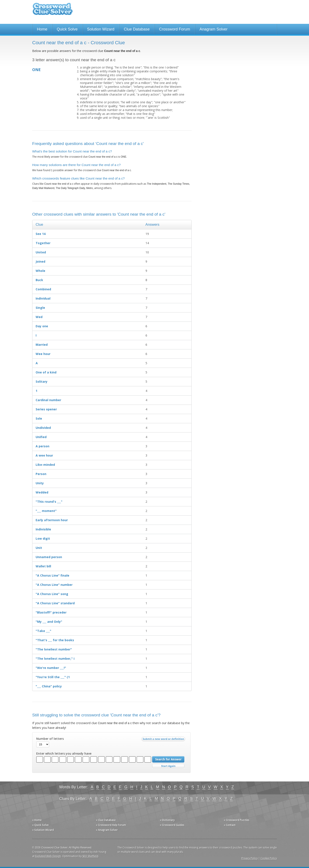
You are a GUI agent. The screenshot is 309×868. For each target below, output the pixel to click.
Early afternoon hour (52, 520)
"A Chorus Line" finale (52, 575)
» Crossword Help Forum (111, 825)
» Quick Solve (40, 825)
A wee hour (44, 455)
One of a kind (46, 372)
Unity (40, 483)
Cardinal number (48, 400)
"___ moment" (46, 511)
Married (42, 345)
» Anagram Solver (107, 830)
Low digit (43, 538)
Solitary (42, 381)
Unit (39, 548)
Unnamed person (49, 557)
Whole (40, 271)
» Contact (230, 825)
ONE (36, 70)
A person (42, 446)
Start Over (168, 766)
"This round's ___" (49, 502)
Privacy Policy (250, 858)
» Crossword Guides (172, 825)
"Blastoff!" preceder (51, 612)
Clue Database (137, 29)
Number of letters (50, 739)
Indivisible (43, 529)
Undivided (43, 428)
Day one (42, 326)
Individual (43, 298)
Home (42, 29)
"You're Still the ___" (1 (53, 677)
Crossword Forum (175, 29)
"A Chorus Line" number (54, 585)
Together (43, 243)
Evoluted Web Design (48, 856)
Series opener (46, 409)
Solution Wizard (101, 29)
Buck (39, 280)
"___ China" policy (49, 686)
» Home (37, 820)
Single (40, 308)
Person (41, 474)
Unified (41, 437)
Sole (39, 418)
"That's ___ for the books (55, 640)
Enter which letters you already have (64, 754)
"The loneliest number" (54, 649)
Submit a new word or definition (164, 740)
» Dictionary (167, 820)
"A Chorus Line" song (52, 594)
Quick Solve (67, 29)
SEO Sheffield (90, 856)
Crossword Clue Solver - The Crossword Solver (53, 11)
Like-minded (45, 465)
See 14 (41, 234)
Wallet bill (43, 566)
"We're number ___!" (51, 668)
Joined (40, 261)
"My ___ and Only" (49, 622)
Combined (43, 289)
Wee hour (43, 354)
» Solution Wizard (43, 830)
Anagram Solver (214, 29)
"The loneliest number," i (55, 659)
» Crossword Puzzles (237, 820)
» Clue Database (106, 820)
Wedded (42, 492)
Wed (39, 317)
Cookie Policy (269, 858)
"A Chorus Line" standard (55, 603)
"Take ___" (43, 631)
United (41, 252)
